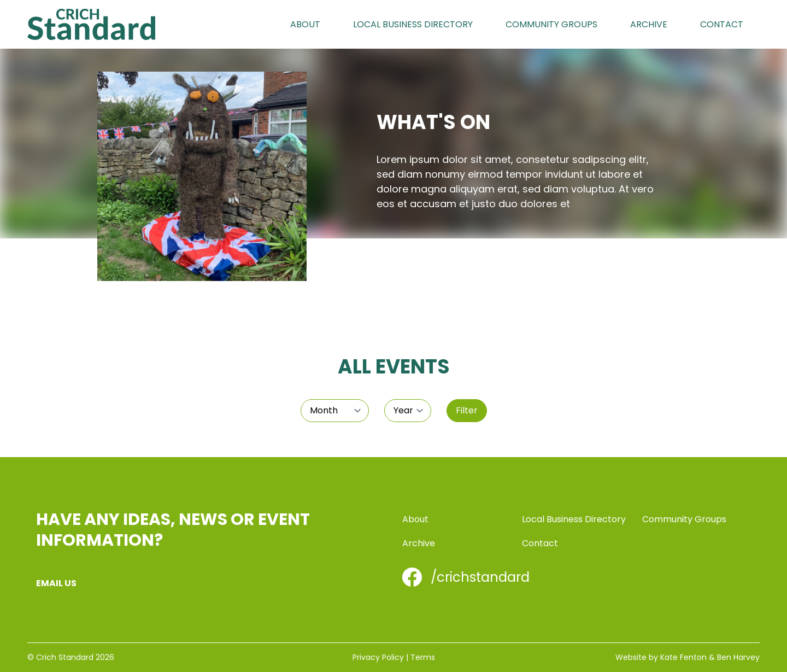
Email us (56, 583)
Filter (467, 410)
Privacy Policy (378, 657)
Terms (423, 657)
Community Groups (551, 24)
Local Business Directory (413, 24)
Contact (722, 24)
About (305, 24)
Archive (649, 24)
